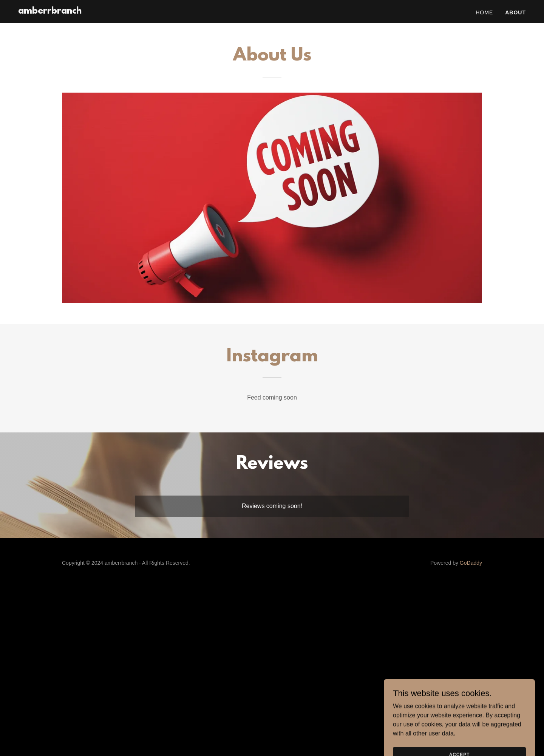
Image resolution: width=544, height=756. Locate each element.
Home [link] (484, 12)
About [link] (515, 12)
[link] (50, 12)
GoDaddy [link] (471, 563)
